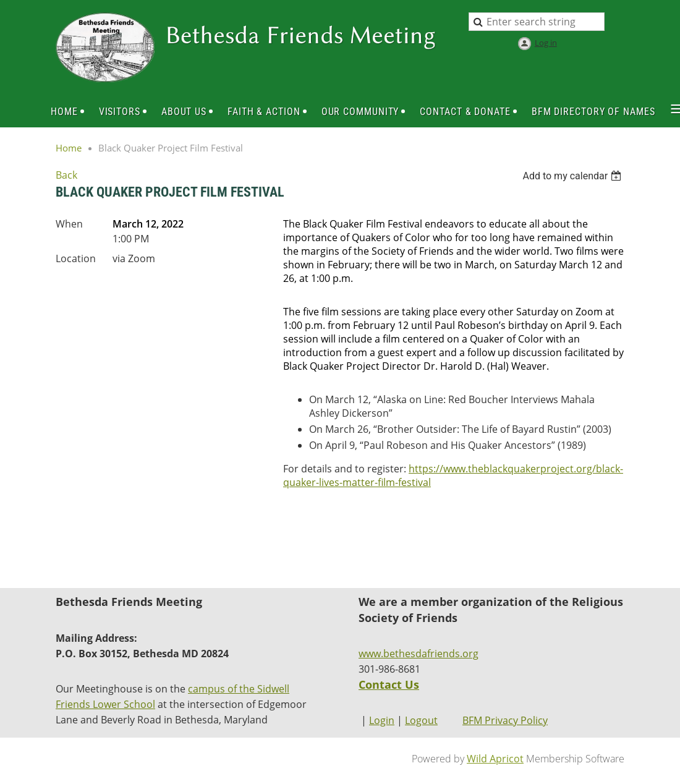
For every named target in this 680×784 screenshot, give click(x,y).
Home (69, 148)
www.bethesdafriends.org (419, 654)
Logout (421, 720)
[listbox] (573, 176)
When (69, 224)
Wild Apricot (495, 759)
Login (382, 720)
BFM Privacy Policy (505, 720)
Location (76, 258)
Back (66, 175)
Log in (546, 43)
